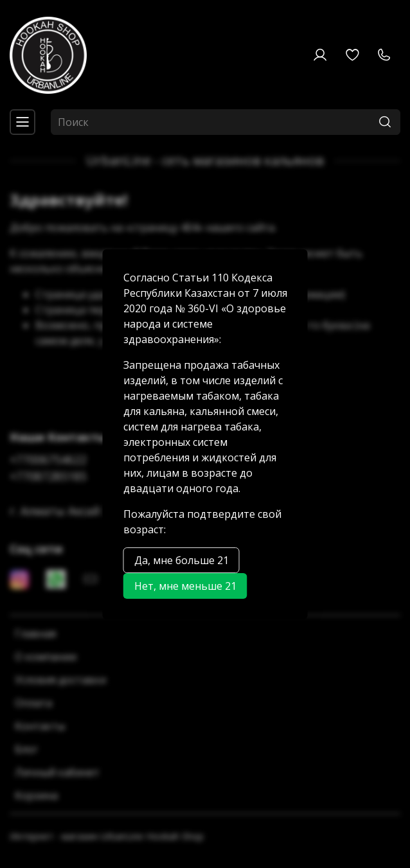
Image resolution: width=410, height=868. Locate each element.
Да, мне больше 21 (182, 560)
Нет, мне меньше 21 (185, 586)
